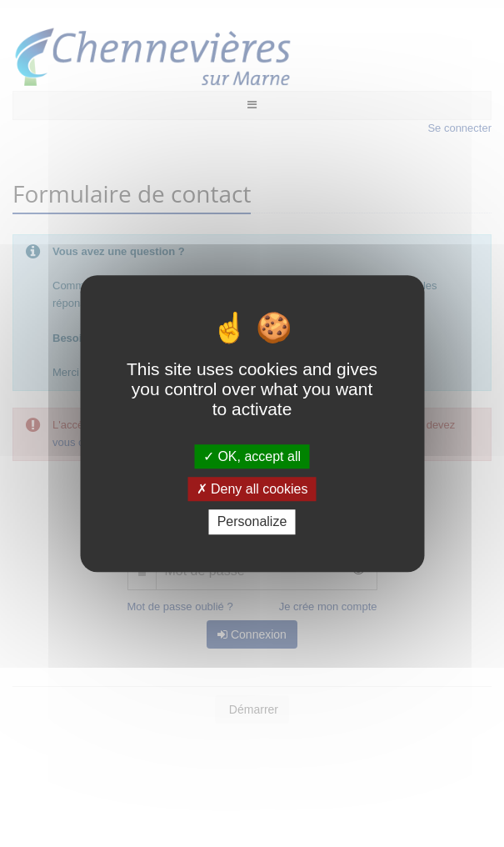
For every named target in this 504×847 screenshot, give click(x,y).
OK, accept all (252, 456)
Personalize (252, 522)
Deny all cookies (252, 489)
